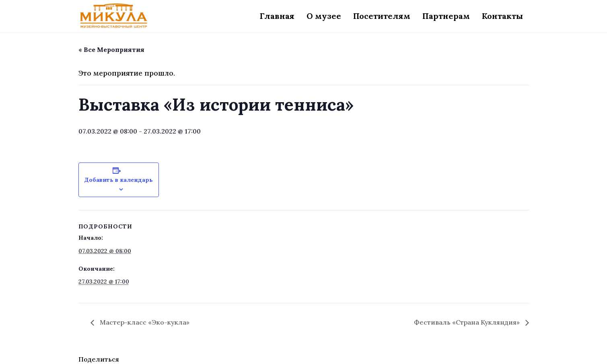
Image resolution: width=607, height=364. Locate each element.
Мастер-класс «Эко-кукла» (144, 322)
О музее (324, 16)
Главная (277, 16)
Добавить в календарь (118, 180)
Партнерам (446, 16)
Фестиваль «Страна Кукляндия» (468, 322)
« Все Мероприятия (111, 49)
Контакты (502, 16)
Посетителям (382, 16)
